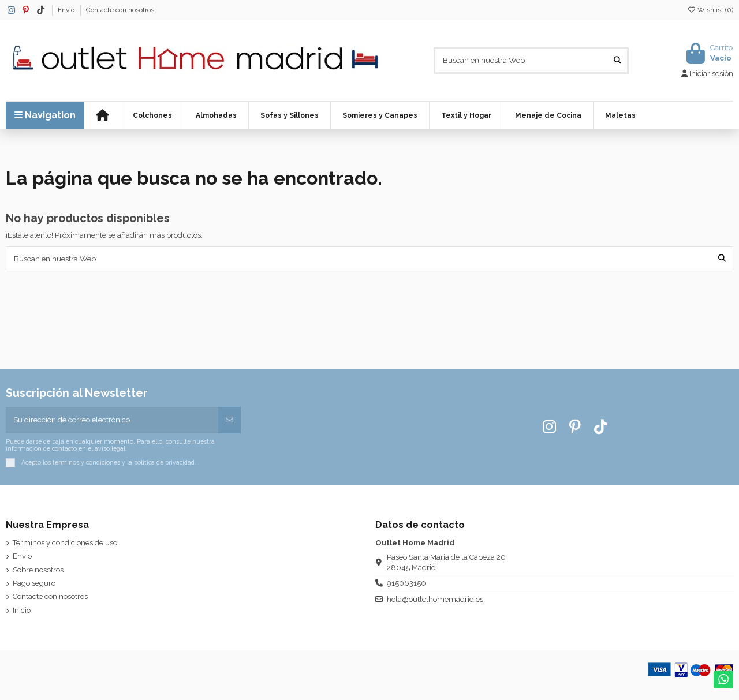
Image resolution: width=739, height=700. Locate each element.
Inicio (22, 610)
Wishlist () (710, 10)
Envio (67, 10)
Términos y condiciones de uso (65, 543)
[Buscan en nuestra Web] (617, 61)
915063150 (406, 583)
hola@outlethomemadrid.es (435, 599)
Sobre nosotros (38, 570)
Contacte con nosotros (120, 10)
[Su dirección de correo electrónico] (112, 420)
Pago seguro (34, 583)
